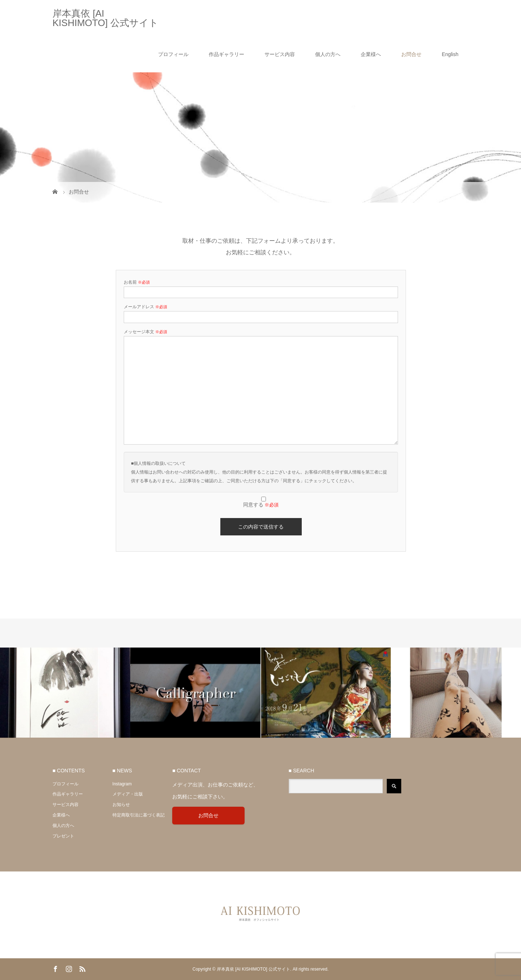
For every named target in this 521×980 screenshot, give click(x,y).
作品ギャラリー (226, 54)
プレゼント (63, 836)
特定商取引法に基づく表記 (139, 815)
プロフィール (173, 54)
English (450, 54)
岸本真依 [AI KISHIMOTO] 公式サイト (105, 18)
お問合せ (411, 54)
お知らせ (121, 805)
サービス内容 (280, 54)
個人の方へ (328, 54)
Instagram (122, 784)
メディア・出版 (128, 794)
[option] (65, 693)
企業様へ (371, 54)
